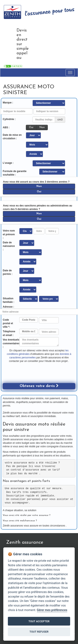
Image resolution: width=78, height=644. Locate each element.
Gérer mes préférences (52, 610)
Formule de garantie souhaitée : (15, 173)
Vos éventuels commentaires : (11, 343)
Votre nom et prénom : (9, 234)
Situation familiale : (8, 300)
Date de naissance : (9, 246)
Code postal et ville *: (8, 323)
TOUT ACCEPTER (39, 621)
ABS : (6, 127)
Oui (31, 127)
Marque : (8, 103)
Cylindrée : (9, 119)
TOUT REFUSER (39, 632)
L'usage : (8, 163)
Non (42, 127)
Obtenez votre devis (39, 386)
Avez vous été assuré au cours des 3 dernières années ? (36, 182)
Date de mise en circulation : (12, 137)
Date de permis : (8, 272)
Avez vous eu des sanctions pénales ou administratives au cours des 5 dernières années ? (37, 207)
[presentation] (34, 375)
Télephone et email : (9, 333)
